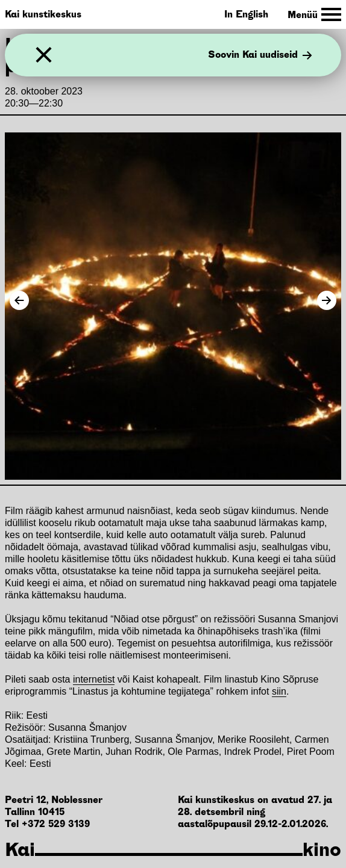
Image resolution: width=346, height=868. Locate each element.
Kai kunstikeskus (43, 14)
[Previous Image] (19, 300)
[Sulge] (44, 55)
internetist (94, 679)
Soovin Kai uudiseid (260, 55)
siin (279, 691)
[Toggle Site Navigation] (314, 15)
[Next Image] (327, 300)
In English (246, 14)
